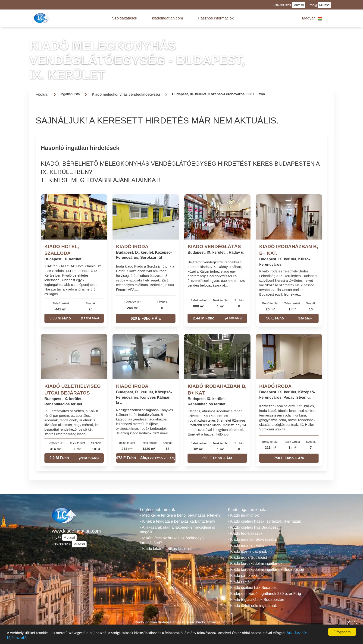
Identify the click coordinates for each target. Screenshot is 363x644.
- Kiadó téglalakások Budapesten (256, 600)
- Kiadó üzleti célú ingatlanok (252, 606)
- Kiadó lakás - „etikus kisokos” (166, 549)
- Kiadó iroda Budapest (247, 557)
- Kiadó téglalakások (245, 533)
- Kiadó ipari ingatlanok (247, 551)
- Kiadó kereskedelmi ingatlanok (255, 563)
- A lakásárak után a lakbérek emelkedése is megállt (177, 530)
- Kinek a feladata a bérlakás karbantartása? (178, 521)
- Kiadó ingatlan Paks (246, 545)
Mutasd (299, 5)
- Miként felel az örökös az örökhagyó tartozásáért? (172, 540)
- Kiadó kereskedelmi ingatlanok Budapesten (266, 570)
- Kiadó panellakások (246, 576)
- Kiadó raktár (239, 582)
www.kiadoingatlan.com (76, 531)
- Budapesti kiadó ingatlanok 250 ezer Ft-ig (264, 594)
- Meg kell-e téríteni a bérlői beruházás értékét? (180, 515)
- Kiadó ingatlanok (243, 515)
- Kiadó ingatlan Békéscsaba (252, 539)
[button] (125, 18)
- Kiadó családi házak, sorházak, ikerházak (264, 521)
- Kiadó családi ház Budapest (253, 527)
